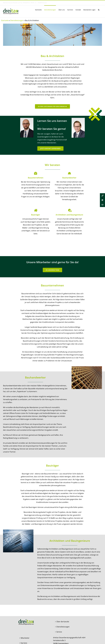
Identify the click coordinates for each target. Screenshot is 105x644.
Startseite (5, 20)
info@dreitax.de (42, 3)
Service (59, 632)
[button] (99, 10)
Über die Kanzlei (63, 622)
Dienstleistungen (17, 20)
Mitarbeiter (25, 638)
